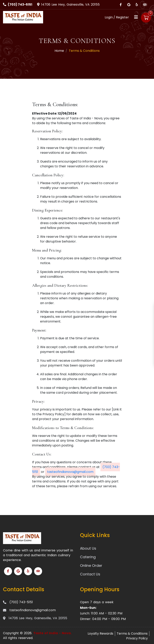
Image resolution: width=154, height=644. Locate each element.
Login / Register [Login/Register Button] (117, 17)
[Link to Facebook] (121, 5)
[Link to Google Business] (129, 5)
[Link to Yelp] (137, 5)
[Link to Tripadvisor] (145, 5)
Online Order (91, 566)
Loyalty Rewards (100, 634)
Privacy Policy (137, 638)
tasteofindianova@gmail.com (70, 472)
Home (59, 51)
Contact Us (90, 574)
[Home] (23, 17)
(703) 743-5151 (20, 4)
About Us (88, 548)
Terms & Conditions (132, 634)
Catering (88, 557)
